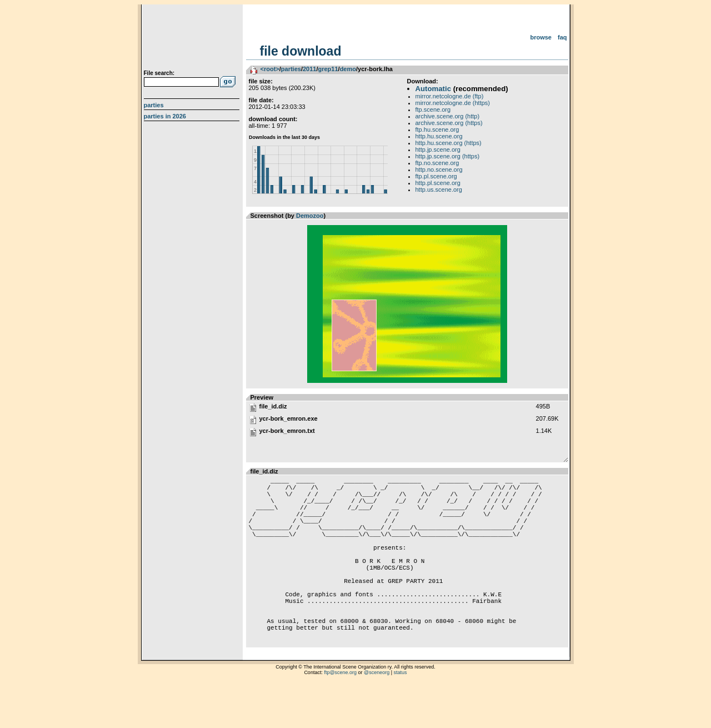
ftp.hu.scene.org (437, 129)
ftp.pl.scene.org (436, 176)
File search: (159, 73)
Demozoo (310, 216)
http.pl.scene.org (438, 183)
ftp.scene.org (433, 109)
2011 (309, 69)
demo (348, 69)
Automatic (433, 89)
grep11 (328, 69)
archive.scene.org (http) (448, 116)
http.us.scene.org (439, 190)
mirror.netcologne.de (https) (453, 103)
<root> (270, 69)
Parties (154, 105)
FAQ (562, 37)
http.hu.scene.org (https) (449, 143)
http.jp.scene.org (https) (448, 156)
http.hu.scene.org (439, 136)
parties (291, 69)
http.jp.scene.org (438, 149)
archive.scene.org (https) (449, 123)
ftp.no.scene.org (437, 163)
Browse (541, 37)
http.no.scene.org (439, 169)
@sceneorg (377, 714)
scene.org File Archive (193, 39)
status (400, 714)
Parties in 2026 (165, 116)
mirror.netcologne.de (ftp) (450, 96)
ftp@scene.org (340, 714)
